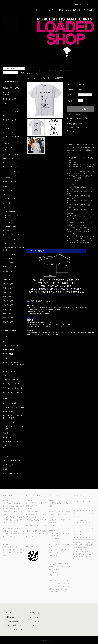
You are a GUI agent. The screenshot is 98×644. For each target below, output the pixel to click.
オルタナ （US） (37, 74)
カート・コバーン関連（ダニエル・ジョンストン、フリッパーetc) (50, 71)
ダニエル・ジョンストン (39, 68)
